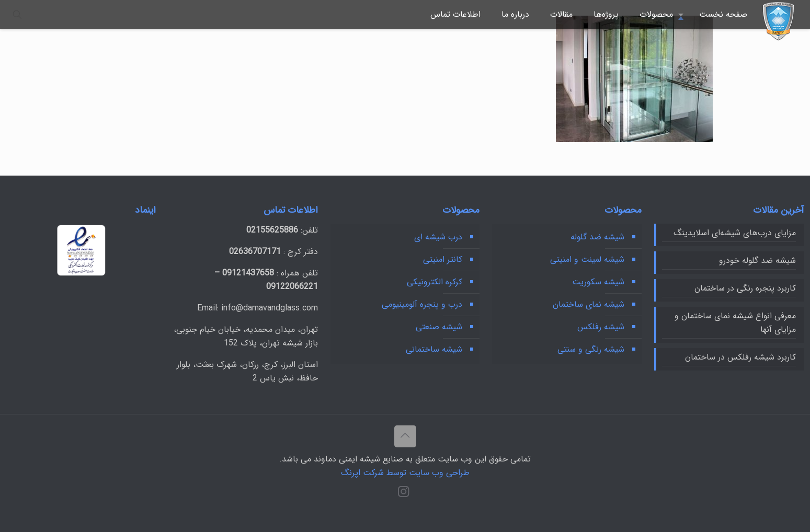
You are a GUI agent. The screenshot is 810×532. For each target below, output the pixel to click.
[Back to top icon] (405, 436)
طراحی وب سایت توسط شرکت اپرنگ (405, 473)
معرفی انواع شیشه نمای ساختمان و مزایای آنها (735, 323)
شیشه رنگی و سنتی (591, 349)
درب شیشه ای (438, 237)
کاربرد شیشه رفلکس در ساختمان (740, 357)
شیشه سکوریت (598, 282)
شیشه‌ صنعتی (439, 327)
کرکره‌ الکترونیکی (435, 282)
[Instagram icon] (403, 494)
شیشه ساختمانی (434, 349)
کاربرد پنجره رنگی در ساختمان (745, 288)
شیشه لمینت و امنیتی (587, 259)
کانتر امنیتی (443, 259)
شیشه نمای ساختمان (589, 304)
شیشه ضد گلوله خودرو (757, 261)
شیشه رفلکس (601, 327)
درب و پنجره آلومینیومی (422, 304)
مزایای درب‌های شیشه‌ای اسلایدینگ (735, 233)
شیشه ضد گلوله (597, 237)
